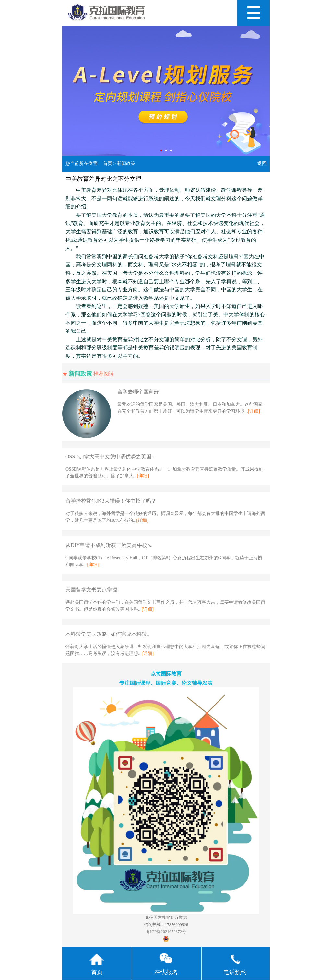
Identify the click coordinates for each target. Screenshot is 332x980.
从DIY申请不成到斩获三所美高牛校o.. (109, 545)
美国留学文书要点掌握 (91, 590)
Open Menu (254, 13)
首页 (108, 163)
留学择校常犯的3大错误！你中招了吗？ (111, 501)
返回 (262, 163)
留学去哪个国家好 (138, 392)
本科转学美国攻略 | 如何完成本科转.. (107, 634)
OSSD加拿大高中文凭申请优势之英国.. (110, 456)
